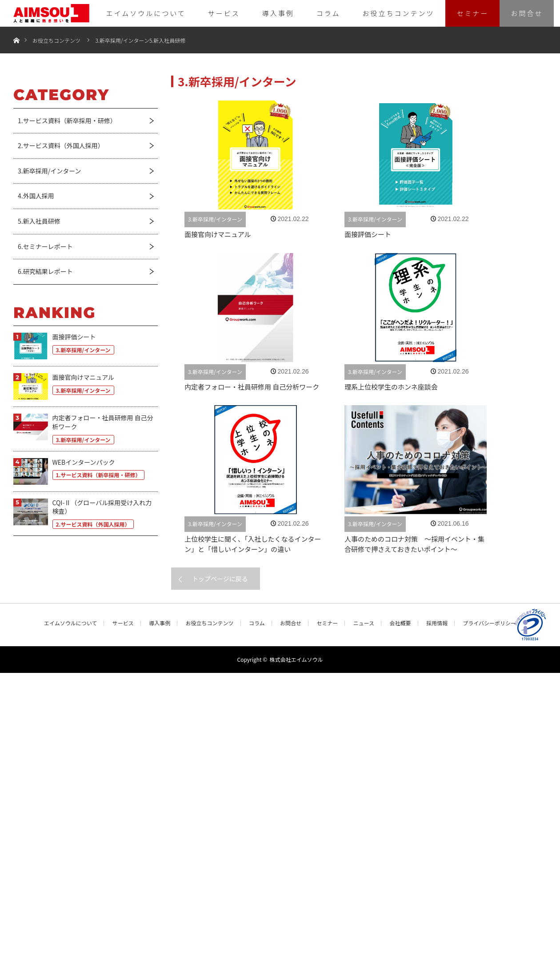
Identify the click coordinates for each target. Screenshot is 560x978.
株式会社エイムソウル (296, 659)
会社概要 (400, 623)
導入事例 (278, 13)
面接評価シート (368, 234)
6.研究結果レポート (45, 271)
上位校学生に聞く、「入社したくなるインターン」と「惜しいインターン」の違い (253, 544)
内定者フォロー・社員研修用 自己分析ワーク (252, 387)
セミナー (472, 13)
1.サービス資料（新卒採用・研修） (67, 121)
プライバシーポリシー (489, 623)
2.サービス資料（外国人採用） (61, 145)
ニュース (364, 623)
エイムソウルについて (146, 13)
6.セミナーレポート (45, 246)
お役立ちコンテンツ (398, 13)
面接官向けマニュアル (218, 234)
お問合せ (527, 13)
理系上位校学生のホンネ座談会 (391, 387)
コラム (328, 13)
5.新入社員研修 (167, 40)
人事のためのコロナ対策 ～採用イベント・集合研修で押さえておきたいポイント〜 (414, 544)
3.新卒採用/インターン (122, 40)
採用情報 (437, 623)
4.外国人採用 (36, 196)
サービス (224, 13)
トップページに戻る (220, 579)
